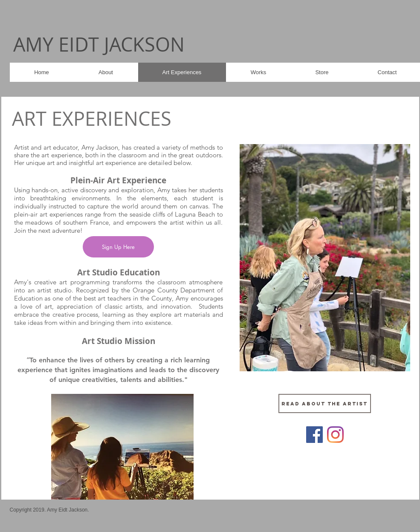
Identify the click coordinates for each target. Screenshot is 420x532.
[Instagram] (335, 435)
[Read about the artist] (325, 403)
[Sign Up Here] (118, 247)
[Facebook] (314, 435)
